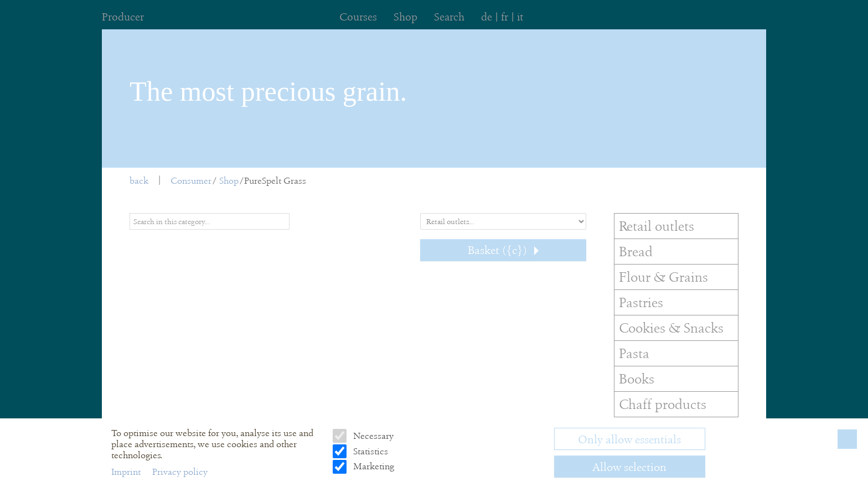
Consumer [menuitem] (191, 181)
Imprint (127, 472)
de (487, 17)
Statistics (370, 451)
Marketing (373, 466)
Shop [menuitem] (405, 17)
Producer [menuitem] (123, 17)
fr (505, 17)
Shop (229, 181)
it (520, 17)
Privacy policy (180, 472)
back (139, 181)
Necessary (372, 436)
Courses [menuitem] (358, 17)
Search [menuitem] (449, 17)
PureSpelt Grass (275, 181)
